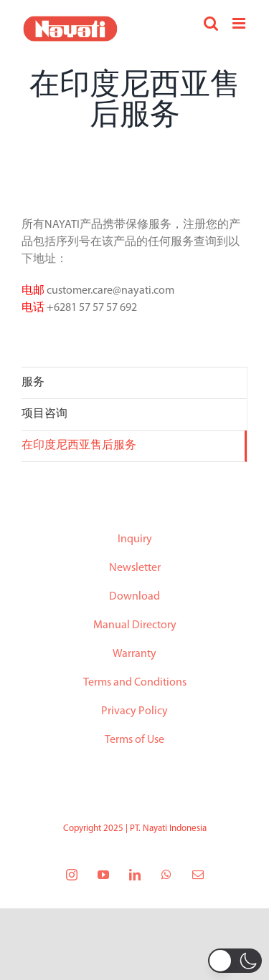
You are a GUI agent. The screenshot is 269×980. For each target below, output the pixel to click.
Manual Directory (135, 625)
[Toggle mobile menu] (240, 23)
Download (134, 597)
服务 (33, 383)
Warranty (134, 654)
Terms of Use (134, 740)
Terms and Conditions (135, 683)
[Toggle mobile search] (211, 23)
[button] (235, 961)
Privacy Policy (134, 711)
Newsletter (135, 568)
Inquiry (135, 539)
